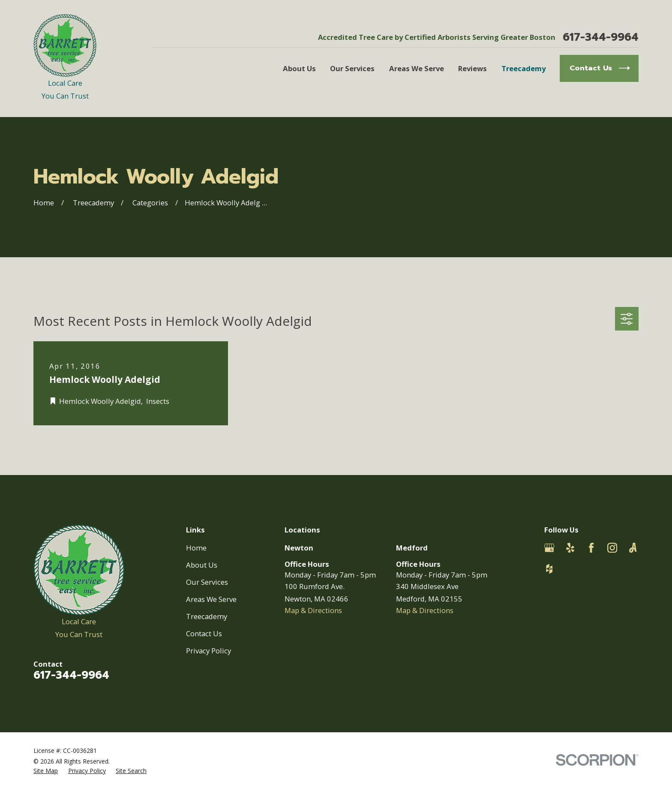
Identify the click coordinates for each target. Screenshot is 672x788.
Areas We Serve (211, 599)
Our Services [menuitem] (352, 68)
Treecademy (207, 616)
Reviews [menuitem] (472, 68)
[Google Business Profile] (549, 548)
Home (196, 548)
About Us (202, 565)
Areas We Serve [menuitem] (417, 68)
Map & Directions (313, 610)
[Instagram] (612, 548)
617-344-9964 (601, 38)
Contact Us (204, 633)
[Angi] (633, 548)
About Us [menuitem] (299, 68)
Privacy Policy (208, 651)
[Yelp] (570, 548)
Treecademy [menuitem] (523, 68)
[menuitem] (46, 771)
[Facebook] (591, 548)
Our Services (207, 582)
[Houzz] (549, 569)
